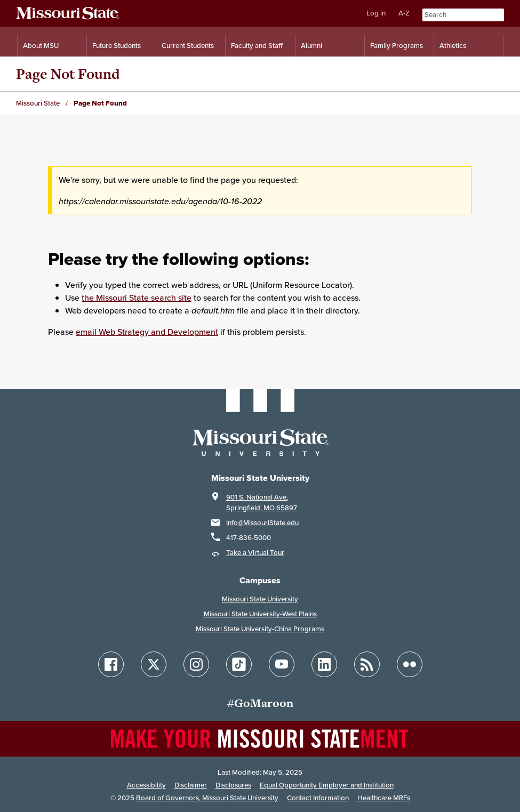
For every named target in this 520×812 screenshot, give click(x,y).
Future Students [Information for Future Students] (117, 46)
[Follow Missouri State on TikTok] (239, 664)
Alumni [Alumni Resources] (311, 46)
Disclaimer (191, 785)
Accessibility (146, 785)
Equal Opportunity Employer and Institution (327, 785)
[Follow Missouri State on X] (154, 664)
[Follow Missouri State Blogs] (367, 664)
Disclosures (233, 785)
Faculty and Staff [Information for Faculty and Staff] (257, 46)
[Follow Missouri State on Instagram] (196, 664)
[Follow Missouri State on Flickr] (410, 664)
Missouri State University (260, 599)
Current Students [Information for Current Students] (188, 46)
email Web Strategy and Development (147, 332)
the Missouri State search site (137, 298)
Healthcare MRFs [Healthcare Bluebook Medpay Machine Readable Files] (384, 798)
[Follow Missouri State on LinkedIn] (324, 664)
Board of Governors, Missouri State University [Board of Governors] (207, 798)
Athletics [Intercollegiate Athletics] (453, 46)
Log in (376, 13)
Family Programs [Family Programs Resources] (397, 46)
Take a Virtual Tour (255, 553)
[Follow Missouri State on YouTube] (282, 664)
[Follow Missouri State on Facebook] (111, 664)
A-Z (404, 13)
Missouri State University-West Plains (260, 614)
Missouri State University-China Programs (260, 629)
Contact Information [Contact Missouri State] (318, 798)
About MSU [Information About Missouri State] (41, 46)
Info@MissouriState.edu (262, 523)
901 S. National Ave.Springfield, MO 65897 (262, 503)
